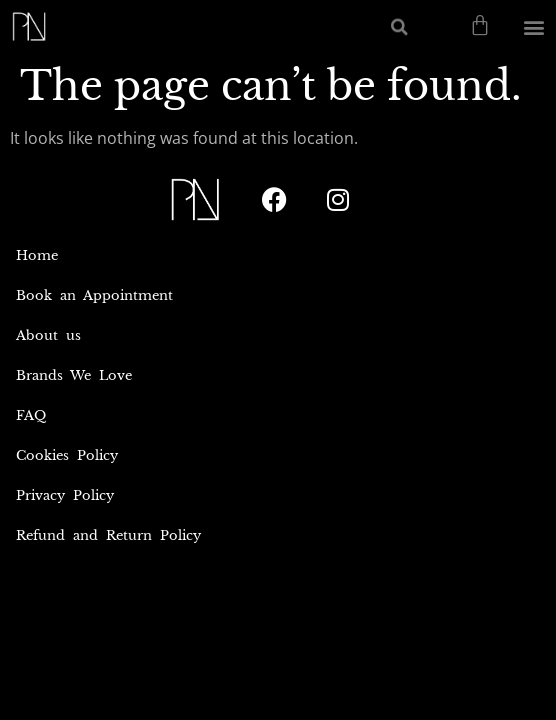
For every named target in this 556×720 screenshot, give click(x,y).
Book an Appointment (94, 295)
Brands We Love (74, 375)
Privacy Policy (65, 495)
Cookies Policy (67, 455)
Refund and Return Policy (108, 535)
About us (48, 335)
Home (37, 255)
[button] (399, 26)
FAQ (31, 415)
